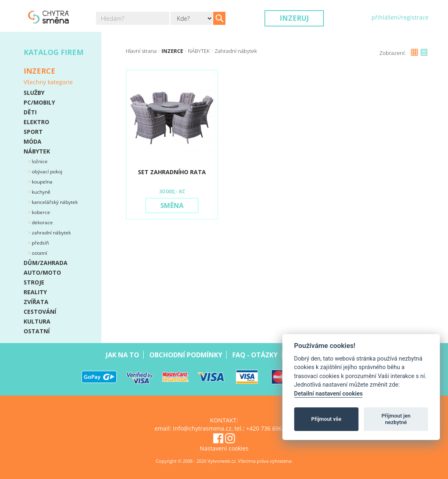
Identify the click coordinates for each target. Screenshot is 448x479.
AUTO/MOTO (42, 272)
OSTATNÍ (37, 331)
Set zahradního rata (172, 172)
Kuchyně (40, 192)
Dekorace (42, 222)
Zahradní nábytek (51, 233)
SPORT (33, 132)
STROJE (34, 282)
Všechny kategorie (48, 82)
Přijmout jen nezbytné (396, 419)
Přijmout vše (326, 419)
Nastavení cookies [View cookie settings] (224, 448)
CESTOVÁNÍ (40, 312)
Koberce (40, 212)
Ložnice (39, 161)
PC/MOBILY (39, 102)
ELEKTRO (36, 122)
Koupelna (42, 182)
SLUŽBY (34, 93)
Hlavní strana (141, 51)
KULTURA (37, 321)
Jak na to (122, 355)
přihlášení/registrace (400, 17)
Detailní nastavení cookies (329, 394)
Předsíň (40, 243)
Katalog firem (54, 52)
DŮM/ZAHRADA (46, 263)
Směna (172, 206)
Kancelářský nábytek (54, 202)
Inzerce (172, 51)
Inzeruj (294, 18)
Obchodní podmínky (186, 355)
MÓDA (33, 141)
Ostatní (39, 253)
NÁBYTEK (37, 151)
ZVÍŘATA (36, 302)
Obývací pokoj (46, 172)
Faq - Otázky (255, 355)
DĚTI (30, 112)
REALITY (35, 292)
